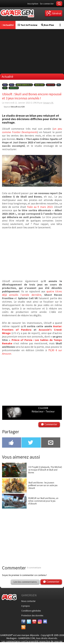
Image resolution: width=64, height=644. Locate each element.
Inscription (33, 4)
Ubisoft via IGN (18, 107)
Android (14, 88)
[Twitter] (29, 622)
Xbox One (39, 85)
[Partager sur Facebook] (12, 443)
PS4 (12, 85)
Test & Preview (27, 25)
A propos (26, 606)
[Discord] (45, 622)
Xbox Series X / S (24, 85)
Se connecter (47, 4)
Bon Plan (48, 25)
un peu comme (32, 130)
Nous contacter (28, 601)
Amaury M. (48, 103)
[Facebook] (23, 622)
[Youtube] (34, 622)
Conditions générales (31, 611)
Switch (51, 85)
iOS (5, 88)
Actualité (8, 25)
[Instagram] (40, 622)
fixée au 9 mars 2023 (40, 207)
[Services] (23, 627)
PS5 (5, 85)
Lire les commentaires (25, 582)
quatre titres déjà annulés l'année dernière (32, 293)
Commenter (51, 424)
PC (59, 85)
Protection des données (32, 616)
